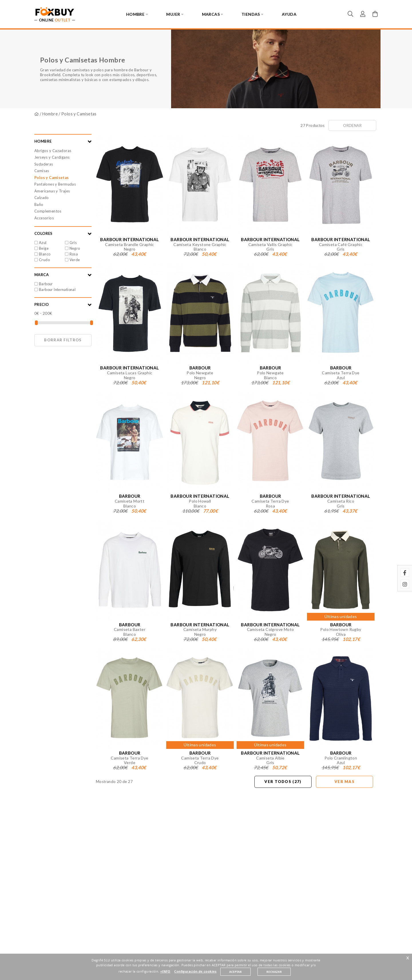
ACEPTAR (235, 972)
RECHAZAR (274, 972)
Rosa (74, 254)
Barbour (46, 284)
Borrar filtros (63, 340)
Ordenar (352, 125)
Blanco (45, 254)
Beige (44, 248)
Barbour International (57, 290)
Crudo (44, 260)
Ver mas (344, 782)
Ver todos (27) (283, 782)
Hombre (50, 114)
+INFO (165, 971)
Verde (75, 260)
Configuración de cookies (195, 971)
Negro (75, 248)
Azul (43, 243)
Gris (73, 243)
